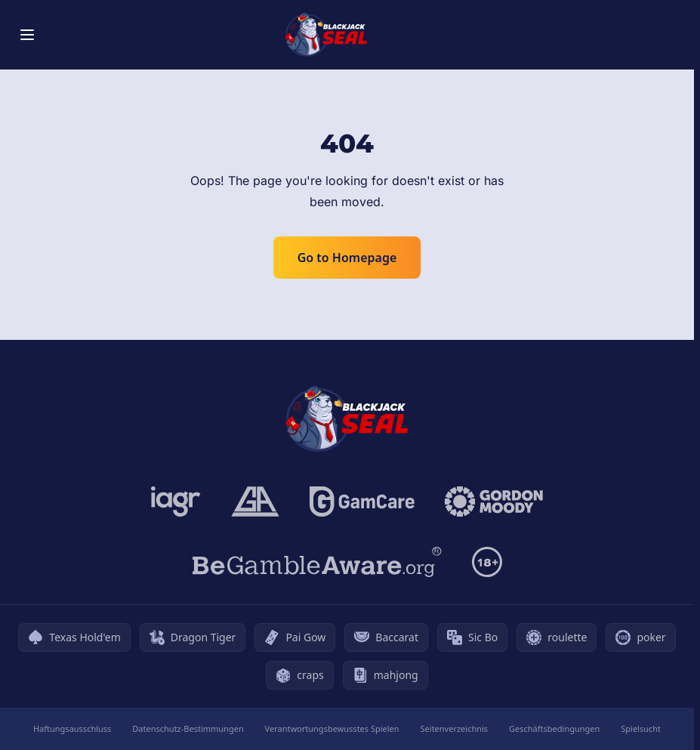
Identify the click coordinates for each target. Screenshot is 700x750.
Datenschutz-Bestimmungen (188, 728)
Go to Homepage (347, 258)
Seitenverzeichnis (455, 728)
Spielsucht (641, 728)
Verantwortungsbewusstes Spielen (332, 728)
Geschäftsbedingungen (554, 728)
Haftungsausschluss (72, 728)
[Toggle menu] (27, 35)
